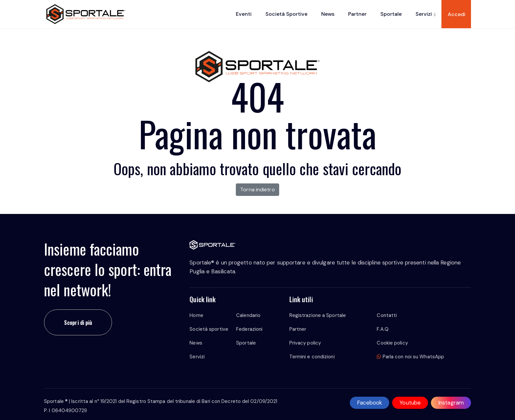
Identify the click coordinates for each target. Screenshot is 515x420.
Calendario (248, 315)
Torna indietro (257, 189)
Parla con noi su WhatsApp (410, 357)
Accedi (457, 14)
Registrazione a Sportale (318, 315)
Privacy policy (305, 343)
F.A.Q (383, 329)
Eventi (244, 14)
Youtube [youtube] (410, 403)
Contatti (387, 315)
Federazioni (249, 329)
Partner (357, 14)
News (328, 14)
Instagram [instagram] (451, 403)
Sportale (391, 14)
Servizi (424, 14)
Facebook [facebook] (370, 403)
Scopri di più (78, 322)
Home (196, 315)
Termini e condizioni (312, 357)
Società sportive (286, 14)
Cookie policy (392, 343)
